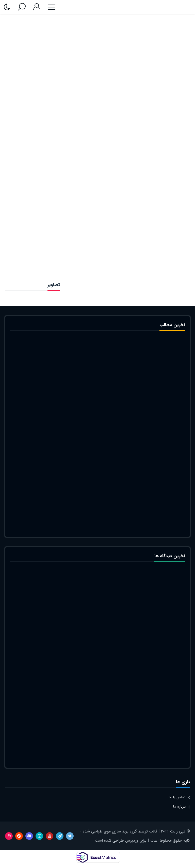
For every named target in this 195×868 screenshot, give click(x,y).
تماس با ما (177, 797)
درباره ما (179, 807)
